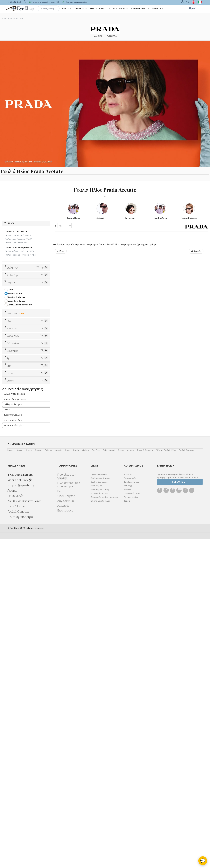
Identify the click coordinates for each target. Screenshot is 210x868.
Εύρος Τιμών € (14, 385)
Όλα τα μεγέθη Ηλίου (100, 830)
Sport (11, 411)
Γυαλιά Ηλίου (15, 358)
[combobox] (64, 226)
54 (28, 282)
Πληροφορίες (140, 8)
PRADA (11, 224)
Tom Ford (96, 779)
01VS (11, 501)
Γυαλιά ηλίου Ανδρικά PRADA (18, 235)
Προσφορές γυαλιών (100, 823)
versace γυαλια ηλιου (14, 755)
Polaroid (49, 779)
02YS (11, 520)
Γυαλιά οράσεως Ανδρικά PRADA (20, 251)
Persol (29, 779)
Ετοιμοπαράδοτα (18, 317)
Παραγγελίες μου (132, 823)
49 (32, 278)
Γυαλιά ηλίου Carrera (100, 807)
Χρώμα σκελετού (13, 527)
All (10, 607)
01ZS (11, 509)
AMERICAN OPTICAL (18, 454)
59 (25, 286)
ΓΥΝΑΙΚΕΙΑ (112, 36)
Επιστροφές (65, 840)
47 (25, 278)
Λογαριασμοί (66, 830)
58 (17, 286)
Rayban (11, 779)
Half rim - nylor (16, 615)
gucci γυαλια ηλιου (13, 744)
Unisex (12, 407)
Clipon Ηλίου (16, 574)
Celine (121, 779)
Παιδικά (12, 422)
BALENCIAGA (15, 465)
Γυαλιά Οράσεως (17, 361)
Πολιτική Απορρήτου (21, 846)
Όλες (12, 666)
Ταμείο (127, 830)
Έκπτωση (10, 659)
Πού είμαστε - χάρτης (67, 806)
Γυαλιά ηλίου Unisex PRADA (17, 243)
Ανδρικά (12, 415)
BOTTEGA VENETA (17, 473)
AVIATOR (13, 633)
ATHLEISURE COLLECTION (21, 692)
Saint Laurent (109, 779)
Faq (60, 821)
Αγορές (196, 251)
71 (13, 290)
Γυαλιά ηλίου (97, 815)
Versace (131, 779)
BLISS (11, 469)
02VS (11, 512)
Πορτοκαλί (15, 549)
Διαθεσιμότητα (12, 310)
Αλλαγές (63, 835)
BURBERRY (14, 480)
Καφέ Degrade (17, 589)
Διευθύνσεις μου (131, 811)
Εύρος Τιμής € (16, 378)
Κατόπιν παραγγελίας (20, 321)
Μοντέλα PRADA (13, 490)
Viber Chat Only (19, 809)
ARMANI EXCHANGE (18, 457)
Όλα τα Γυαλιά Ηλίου (166, 779)
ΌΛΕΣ (11, 688)
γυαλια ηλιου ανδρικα (14, 723)
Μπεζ (12, 541)
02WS (11, 516)
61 (40, 286)
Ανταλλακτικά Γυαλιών (20, 369)
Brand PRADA (12, 439)
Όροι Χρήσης (66, 825)
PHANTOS (13, 648)
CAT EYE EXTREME (17, 640)
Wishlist (127, 819)
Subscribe (180, 811)
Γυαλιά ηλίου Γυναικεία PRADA (18, 239)
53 (21, 282)
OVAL (11, 644)
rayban (7, 739)
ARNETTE (13, 461)
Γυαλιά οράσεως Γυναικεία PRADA (20, 255)
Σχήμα (9, 622)
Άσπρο (13, 538)
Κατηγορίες (11, 347)
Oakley (20, 779)
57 (10, 286)
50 (40, 278)
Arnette (59, 779)
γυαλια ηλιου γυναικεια (15, 728)
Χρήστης (128, 815)
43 (17, 278)
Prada (76, 779)
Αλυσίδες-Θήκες (17, 365)
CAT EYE (12, 637)
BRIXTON (13, 476)
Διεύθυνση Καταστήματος (24, 830)
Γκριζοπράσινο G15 (19, 593)
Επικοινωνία (16, 825)
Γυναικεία (13, 419)
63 (6, 290)
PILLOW (12, 652)
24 (10, 278)
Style (9, 600)
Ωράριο (12, 820)
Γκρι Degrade (16, 582)
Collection (11, 681)
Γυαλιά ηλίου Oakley (100, 819)
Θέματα (158, 8)
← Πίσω (61, 251)
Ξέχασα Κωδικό (131, 826)
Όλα (12, 325)
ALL (12, 534)
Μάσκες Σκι (14, 426)
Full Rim (12, 611)
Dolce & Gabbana (145, 779)
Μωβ (12, 545)
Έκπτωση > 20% (16, 673)
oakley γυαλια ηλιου (13, 734)
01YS (11, 505)
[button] (49, 8)
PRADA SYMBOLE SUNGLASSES (24, 695)
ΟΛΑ (10, 275)
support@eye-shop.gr (22, 815)
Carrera (39, 779)
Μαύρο (13, 553)
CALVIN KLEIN (15, 484)
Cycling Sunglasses (100, 811)
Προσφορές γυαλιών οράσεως (105, 826)
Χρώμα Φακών (12, 563)
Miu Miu (85, 779)
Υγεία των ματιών (99, 804)
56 (43, 282)
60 (32, 286)
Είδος (9, 396)
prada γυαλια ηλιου (13, 749)
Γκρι (12, 578)
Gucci (68, 779)
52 (13, 282)
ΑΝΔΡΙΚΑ (98, 36)
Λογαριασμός (130, 807)
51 (6, 282)
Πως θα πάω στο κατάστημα (69, 814)
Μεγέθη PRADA (12, 268)
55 (36, 282)
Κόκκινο (14, 557)
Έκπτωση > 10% (16, 670)
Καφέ (12, 586)
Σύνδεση (128, 804)
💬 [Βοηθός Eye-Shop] (203, 861)
